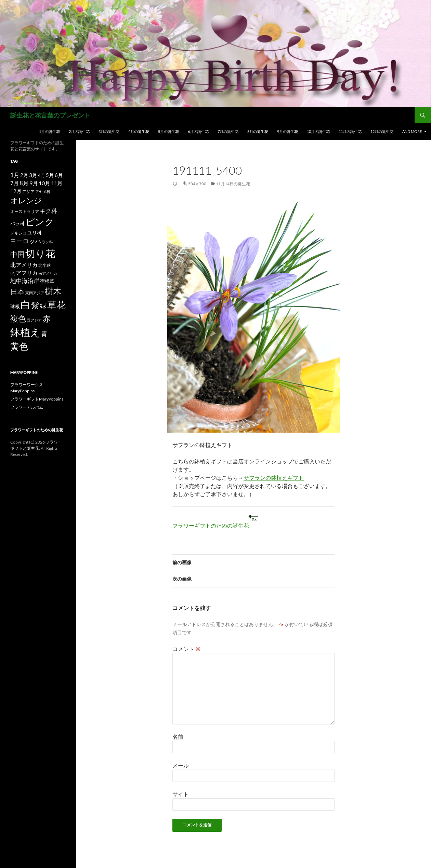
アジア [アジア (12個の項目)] (28, 191)
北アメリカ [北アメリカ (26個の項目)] (24, 265)
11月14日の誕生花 (233, 184)
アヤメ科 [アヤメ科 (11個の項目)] (43, 192)
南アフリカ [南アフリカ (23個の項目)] (24, 273)
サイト (181, 794)
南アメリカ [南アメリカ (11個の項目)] (48, 273)
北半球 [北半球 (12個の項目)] (44, 265)
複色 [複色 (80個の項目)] (18, 318)
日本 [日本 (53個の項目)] (17, 291)
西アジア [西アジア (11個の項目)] (34, 320)
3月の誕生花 (109, 131)
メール (181, 765)
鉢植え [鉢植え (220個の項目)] (25, 332)
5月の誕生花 (168, 131)
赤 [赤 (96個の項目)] (47, 318)
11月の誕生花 (350, 131)
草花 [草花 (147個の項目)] (56, 305)
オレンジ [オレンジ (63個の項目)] (26, 201)
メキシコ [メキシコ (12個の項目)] (18, 233)
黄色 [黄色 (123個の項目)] (19, 346)
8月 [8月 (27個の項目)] (24, 183)
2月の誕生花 (79, 131)
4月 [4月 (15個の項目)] (42, 175)
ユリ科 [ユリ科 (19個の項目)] (35, 233)
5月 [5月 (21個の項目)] (50, 175)
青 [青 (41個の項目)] (44, 333)
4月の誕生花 (139, 131)
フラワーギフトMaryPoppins (37, 399)
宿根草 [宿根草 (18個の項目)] (47, 281)
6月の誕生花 (198, 131)
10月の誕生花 (318, 131)
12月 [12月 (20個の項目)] (16, 191)
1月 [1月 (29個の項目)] (15, 175)
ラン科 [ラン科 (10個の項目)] (47, 242)
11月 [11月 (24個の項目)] (57, 183)
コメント (187, 649)
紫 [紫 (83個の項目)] (35, 305)
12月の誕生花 (382, 131)
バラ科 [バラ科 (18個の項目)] (17, 223)
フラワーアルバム (27, 407)
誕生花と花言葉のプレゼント (50, 115)
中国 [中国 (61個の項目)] (17, 254)
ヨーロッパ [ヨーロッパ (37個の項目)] (26, 241)
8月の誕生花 (258, 131)
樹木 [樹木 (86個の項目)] (53, 291)
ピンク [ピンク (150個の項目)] (40, 222)
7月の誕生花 (228, 131)
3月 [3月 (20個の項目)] (33, 175)
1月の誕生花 (49, 131)
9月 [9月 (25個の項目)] (34, 183)
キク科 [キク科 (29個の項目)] (48, 211)
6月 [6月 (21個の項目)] (59, 175)
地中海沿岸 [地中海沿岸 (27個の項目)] (25, 281)
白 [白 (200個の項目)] (25, 304)
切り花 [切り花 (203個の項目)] (40, 253)
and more (412, 131)
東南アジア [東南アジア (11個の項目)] (35, 293)
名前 (178, 737)
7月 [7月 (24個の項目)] (15, 183)
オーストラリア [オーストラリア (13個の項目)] (25, 211)
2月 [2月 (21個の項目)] (24, 175)
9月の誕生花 (288, 131)
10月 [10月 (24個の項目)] (44, 183)
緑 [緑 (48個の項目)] (43, 306)
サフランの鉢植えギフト (274, 478)
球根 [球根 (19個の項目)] (15, 306)
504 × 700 (197, 184)
